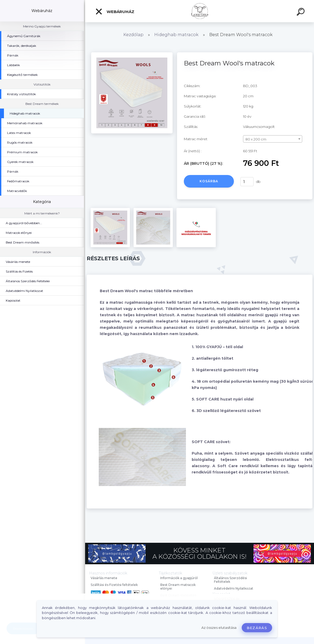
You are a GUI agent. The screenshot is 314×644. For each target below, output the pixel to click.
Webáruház (115, 12)
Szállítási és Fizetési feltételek (114, 585)
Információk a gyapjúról (179, 578)
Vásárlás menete (104, 578)
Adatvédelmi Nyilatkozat (234, 588)
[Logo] (200, 11)
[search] (301, 13)
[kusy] (247, 182)
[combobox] (273, 139)
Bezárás (257, 628)
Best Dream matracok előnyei (178, 587)
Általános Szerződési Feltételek (230, 580)
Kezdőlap (133, 35)
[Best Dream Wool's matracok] (132, 54)
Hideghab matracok (176, 35)
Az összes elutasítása (219, 628)
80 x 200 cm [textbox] (256, 139)
